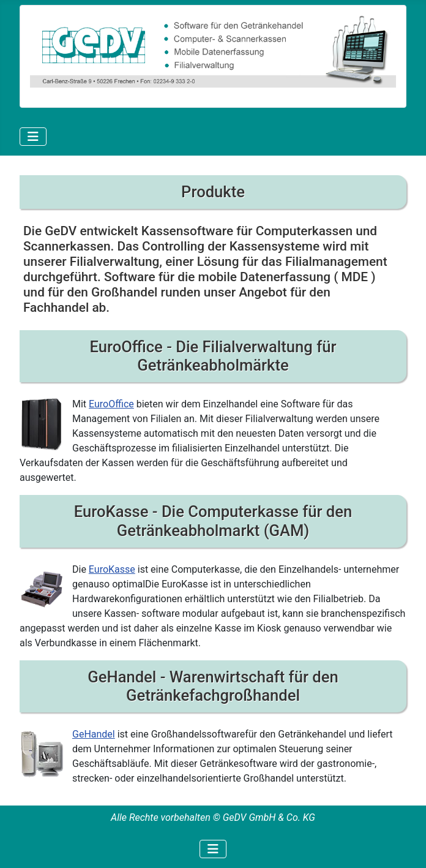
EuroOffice (111, 404)
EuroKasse (112, 569)
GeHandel (94, 734)
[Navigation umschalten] (33, 137)
